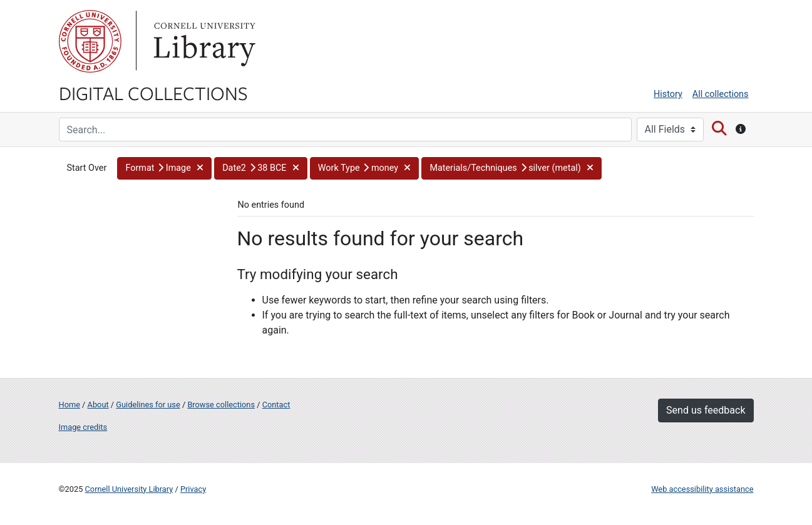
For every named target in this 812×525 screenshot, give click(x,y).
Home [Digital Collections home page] (69, 405)
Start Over (87, 168)
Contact (276, 405)
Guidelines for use (148, 405)
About (98, 405)
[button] (164, 168)
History (668, 94)
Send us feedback (706, 410)
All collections (721, 94)
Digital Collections (153, 93)
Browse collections (221, 405)
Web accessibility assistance (702, 489)
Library (203, 41)
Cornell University (90, 41)
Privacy (193, 489)
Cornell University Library (129, 489)
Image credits (83, 427)
